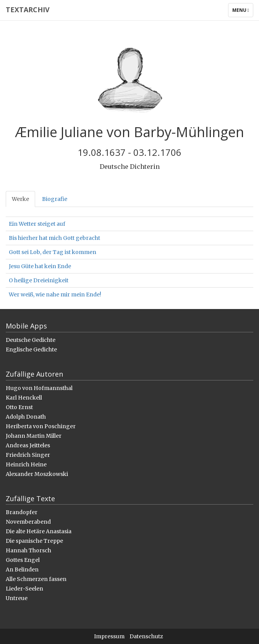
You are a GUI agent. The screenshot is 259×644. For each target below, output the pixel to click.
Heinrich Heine (26, 464)
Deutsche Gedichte (31, 340)
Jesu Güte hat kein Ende (40, 266)
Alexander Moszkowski (37, 474)
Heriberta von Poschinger (41, 426)
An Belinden (22, 570)
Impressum (109, 636)
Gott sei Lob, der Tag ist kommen (53, 252)
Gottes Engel (23, 560)
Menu (243, 12)
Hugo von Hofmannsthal (39, 388)
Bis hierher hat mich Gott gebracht (54, 238)
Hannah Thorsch (28, 550)
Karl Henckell (24, 398)
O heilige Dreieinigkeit (39, 280)
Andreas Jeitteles (28, 445)
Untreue (17, 598)
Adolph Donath (26, 417)
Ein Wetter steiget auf (37, 224)
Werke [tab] (20, 199)
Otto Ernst (19, 407)
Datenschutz (146, 636)
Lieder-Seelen (24, 589)
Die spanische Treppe (34, 541)
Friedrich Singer (28, 455)
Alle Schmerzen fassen (36, 579)
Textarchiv (28, 10)
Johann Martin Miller (34, 436)
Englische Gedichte (31, 350)
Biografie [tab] (55, 199)
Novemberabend (28, 522)
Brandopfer (22, 512)
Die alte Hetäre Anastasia (39, 531)
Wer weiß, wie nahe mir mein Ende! (55, 294)
